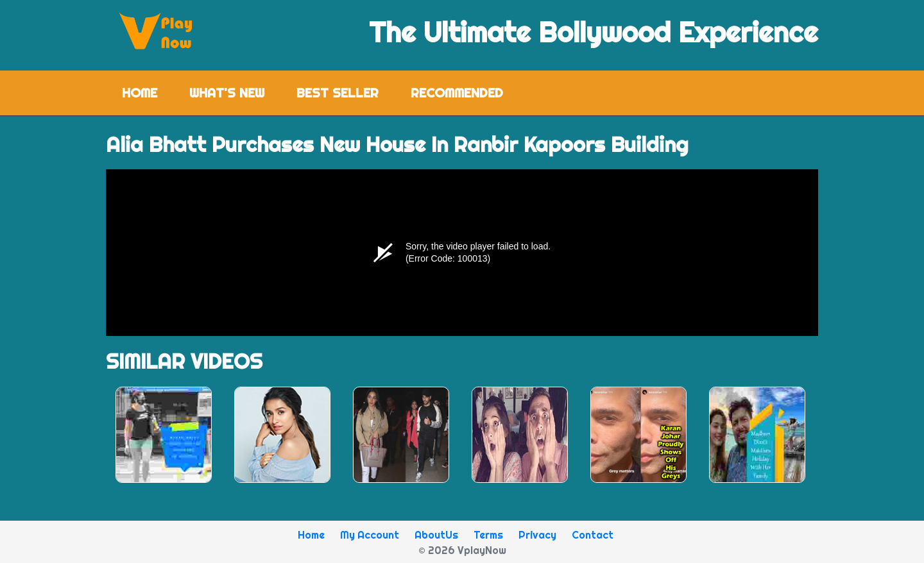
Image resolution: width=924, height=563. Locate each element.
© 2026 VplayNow (462, 550)
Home (148, 92)
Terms (488, 535)
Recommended (457, 93)
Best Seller (338, 93)
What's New (227, 93)
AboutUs (436, 535)
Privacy (537, 535)
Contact (593, 535)
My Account (370, 535)
